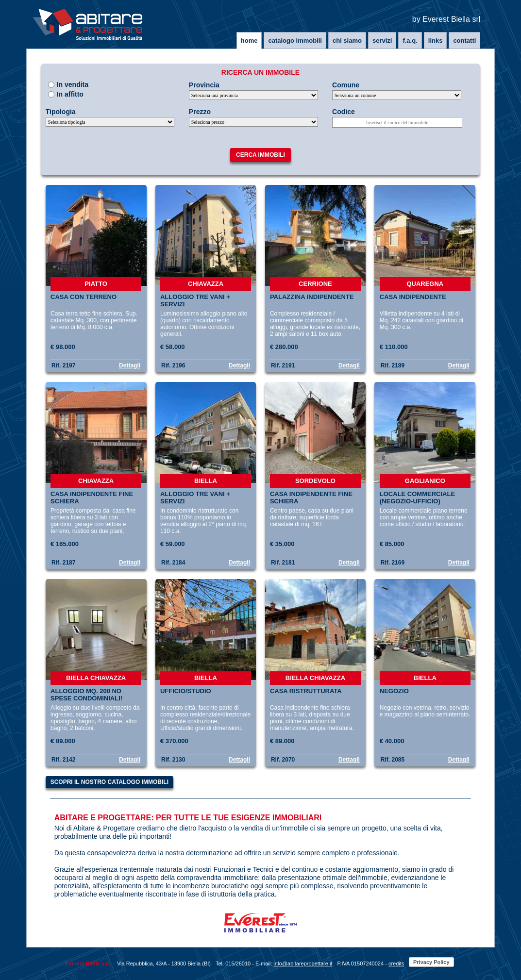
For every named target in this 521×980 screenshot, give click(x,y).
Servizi (382, 41)
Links (436, 41)
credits (396, 963)
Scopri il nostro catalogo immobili (109, 782)
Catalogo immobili (295, 41)
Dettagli (130, 365)
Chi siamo (347, 41)
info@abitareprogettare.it (303, 963)
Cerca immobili (260, 155)
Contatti (464, 41)
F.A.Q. (410, 41)
